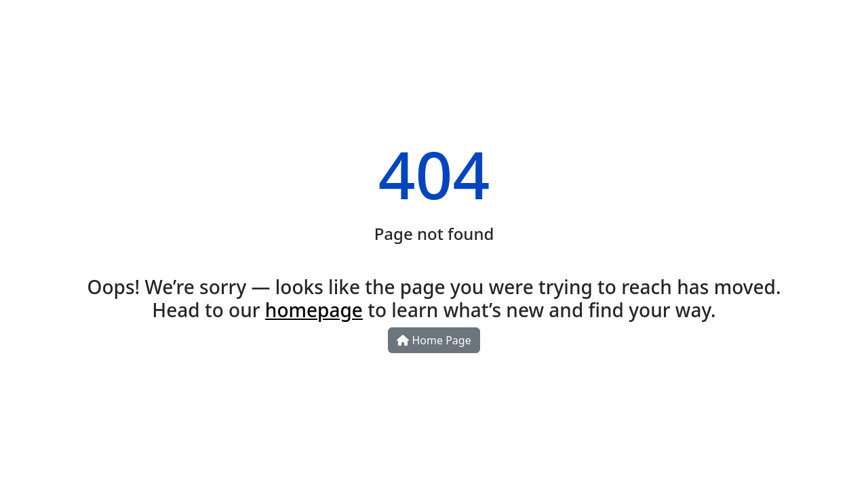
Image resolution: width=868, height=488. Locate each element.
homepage (314, 310)
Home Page (434, 340)
